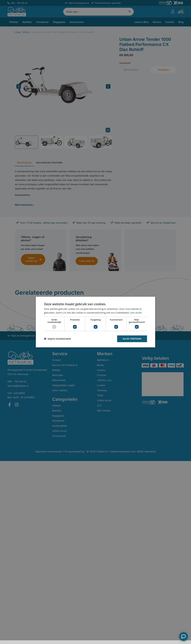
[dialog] (95, 322)
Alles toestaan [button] (132, 339)
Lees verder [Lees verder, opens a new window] (136, 313)
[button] (57, 339)
